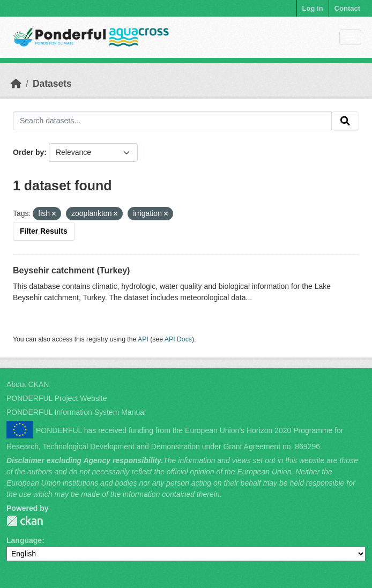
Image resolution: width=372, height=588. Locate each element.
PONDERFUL (25, 521)
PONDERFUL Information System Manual (76, 412)
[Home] (16, 84)
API (143, 339)
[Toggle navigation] (350, 37)
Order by (28, 152)
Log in (313, 8)
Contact (347, 8)
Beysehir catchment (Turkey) (71, 270)
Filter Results (44, 231)
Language (24, 540)
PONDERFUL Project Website (57, 398)
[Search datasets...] (172, 121)
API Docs (178, 339)
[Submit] (345, 121)
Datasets (52, 84)
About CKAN (28, 384)
